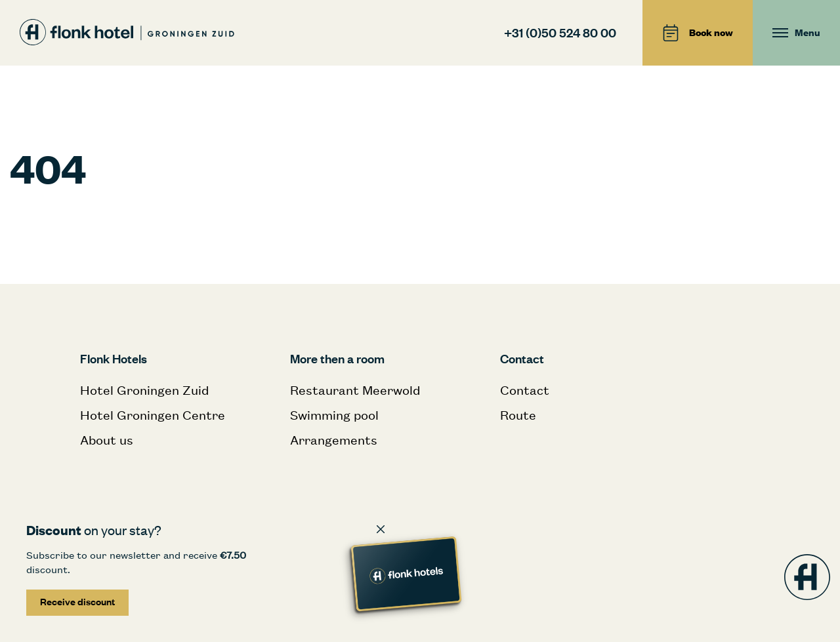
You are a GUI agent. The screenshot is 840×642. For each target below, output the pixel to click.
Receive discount (77, 602)
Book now (698, 33)
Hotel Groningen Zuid (144, 390)
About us (107, 440)
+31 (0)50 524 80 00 (560, 32)
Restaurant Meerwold (355, 390)
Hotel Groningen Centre (153, 415)
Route (518, 415)
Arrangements (334, 440)
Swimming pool (334, 415)
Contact (525, 390)
